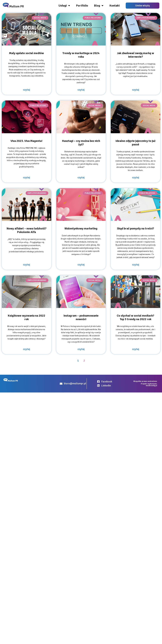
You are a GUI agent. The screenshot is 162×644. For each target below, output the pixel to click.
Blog (99, 6)
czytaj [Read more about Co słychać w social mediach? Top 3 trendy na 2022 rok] (136, 349)
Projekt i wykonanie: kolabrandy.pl (149, 385)
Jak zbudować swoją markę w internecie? (135, 55)
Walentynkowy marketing (81, 228)
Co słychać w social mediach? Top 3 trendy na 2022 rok (135, 317)
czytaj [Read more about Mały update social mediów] (26, 90)
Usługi (64, 6)
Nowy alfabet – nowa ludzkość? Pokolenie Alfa (26, 230)
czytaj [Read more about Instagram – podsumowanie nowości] (81, 349)
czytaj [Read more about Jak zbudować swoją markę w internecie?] (136, 90)
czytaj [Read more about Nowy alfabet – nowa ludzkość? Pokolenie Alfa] (26, 265)
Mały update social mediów (26, 53)
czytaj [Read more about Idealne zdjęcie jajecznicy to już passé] (136, 177)
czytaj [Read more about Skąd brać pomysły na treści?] (136, 265)
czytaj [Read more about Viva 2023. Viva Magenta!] (26, 177)
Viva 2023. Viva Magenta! (26, 141)
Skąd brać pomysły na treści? (135, 228)
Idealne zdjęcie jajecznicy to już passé (135, 143)
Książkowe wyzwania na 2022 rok (26, 317)
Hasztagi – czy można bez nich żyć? (81, 143)
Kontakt (115, 6)
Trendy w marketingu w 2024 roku (81, 55)
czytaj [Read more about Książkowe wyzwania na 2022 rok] (26, 349)
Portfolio (82, 6)
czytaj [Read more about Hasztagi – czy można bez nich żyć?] (81, 177)
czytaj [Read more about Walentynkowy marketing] (81, 265)
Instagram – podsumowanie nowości (81, 317)
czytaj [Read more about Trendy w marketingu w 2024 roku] (81, 90)
